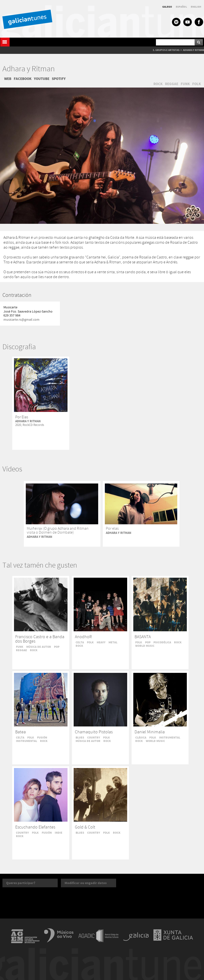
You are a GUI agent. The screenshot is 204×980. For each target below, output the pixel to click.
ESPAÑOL (181, 7)
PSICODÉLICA (162, 642)
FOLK (197, 84)
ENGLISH (196, 7)
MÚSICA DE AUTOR (39, 647)
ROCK (158, 84)
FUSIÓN (42, 738)
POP (57, 647)
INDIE (59, 833)
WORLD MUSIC (145, 646)
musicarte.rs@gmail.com (21, 320)
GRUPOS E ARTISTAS (167, 50)
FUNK (185, 84)
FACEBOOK (23, 79)
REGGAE (172, 84)
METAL (113, 642)
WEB (8, 79)
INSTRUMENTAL (27, 741)
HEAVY (101, 642)
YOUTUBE (42, 79)
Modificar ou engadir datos (86, 883)
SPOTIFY (59, 79)
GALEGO (167, 7)
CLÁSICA (141, 738)
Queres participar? (21, 883)
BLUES (80, 738)
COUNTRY (94, 738)
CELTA (80, 642)
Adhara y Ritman (29, 69)
